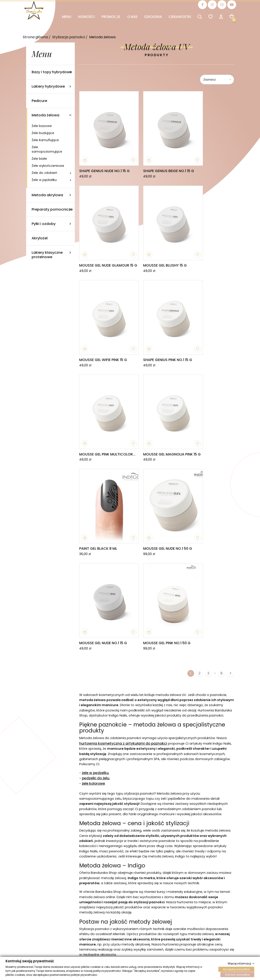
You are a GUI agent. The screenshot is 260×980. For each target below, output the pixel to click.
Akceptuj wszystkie (236, 969)
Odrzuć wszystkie (237, 974)
